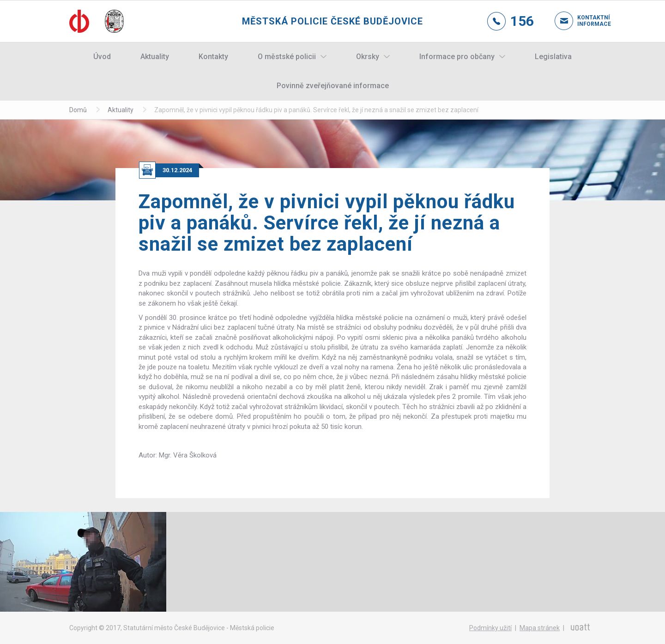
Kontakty (213, 57)
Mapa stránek (540, 628)
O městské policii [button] (287, 57)
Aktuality (155, 57)
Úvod (102, 57)
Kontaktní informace (586, 21)
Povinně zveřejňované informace (333, 86)
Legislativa (553, 57)
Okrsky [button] (368, 57)
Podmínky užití (490, 628)
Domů (78, 110)
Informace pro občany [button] (457, 57)
